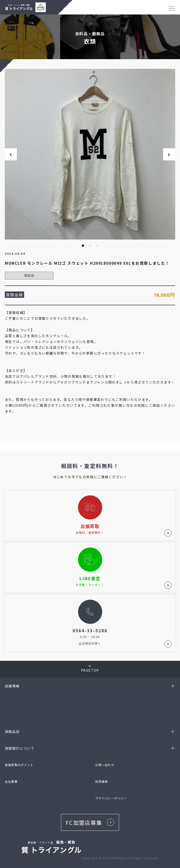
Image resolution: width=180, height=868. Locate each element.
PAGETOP (90, 669)
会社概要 (11, 781)
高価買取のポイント (19, 765)
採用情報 (102, 781)
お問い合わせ (105, 765)
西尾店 (29, 275)
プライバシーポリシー (111, 798)
